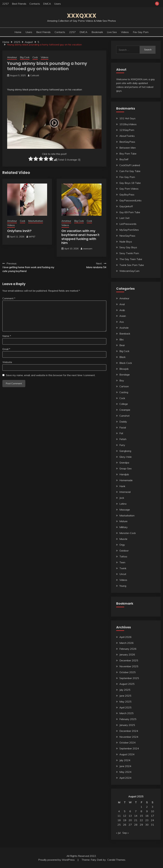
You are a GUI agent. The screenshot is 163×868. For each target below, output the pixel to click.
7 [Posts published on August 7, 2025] (136, 811)
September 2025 (129, 678)
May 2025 (125, 702)
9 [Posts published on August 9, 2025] (147, 811)
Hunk (122, 486)
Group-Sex (126, 468)
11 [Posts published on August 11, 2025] (119, 816)
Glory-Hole (126, 457)
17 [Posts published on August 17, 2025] (152, 816)
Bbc (122, 339)
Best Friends (19, 4)
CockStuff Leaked (130, 165)
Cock (35, 57)
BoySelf (124, 159)
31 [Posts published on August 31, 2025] (152, 825)
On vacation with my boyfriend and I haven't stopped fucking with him (80, 237)
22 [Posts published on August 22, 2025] (141, 820)
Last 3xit (124, 218)
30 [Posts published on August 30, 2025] (147, 825)
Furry (122, 445)
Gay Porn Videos (129, 189)
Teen (122, 562)
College (124, 404)
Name (7, 336)
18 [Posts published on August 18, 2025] (119, 820)
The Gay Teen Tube (131, 259)
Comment (9, 298)
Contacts (35, 4)
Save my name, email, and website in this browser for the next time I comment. (51, 375)
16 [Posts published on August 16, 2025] (147, 816)
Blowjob (124, 369)
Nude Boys (126, 242)
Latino (123, 504)
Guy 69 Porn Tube (130, 212)
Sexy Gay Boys (128, 247)
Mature (123, 521)
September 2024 (129, 748)
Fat (121, 433)
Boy (122, 380)
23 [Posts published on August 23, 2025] (147, 820)
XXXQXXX (82, 16)
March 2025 (126, 713)
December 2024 (129, 731)
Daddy (123, 422)
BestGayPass (127, 142)
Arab (122, 310)
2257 (6, 4)
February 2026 (128, 649)
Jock (122, 498)
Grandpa (124, 463)
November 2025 (129, 666)
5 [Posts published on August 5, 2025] (125, 811)
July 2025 (125, 690)
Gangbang (125, 451)
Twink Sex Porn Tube (132, 265)
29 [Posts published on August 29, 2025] (141, 825)
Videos (125, 32)
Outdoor (124, 551)
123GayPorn (127, 130)
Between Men (128, 148)
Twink (123, 568)
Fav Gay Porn (141, 32)
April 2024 (125, 778)
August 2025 (127, 684)
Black (122, 357)
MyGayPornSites (129, 230)
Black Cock (126, 363)
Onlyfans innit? (19, 231)
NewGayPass (127, 236)
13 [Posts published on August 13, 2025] (130, 816)
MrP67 (32, 237)
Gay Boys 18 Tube (130, 183)
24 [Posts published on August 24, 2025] (152, 820)
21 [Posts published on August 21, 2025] (136, 820)
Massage (125, 510)
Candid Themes (116, 860)
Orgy (122, 545)
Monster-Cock (128, 533)
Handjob (124, 474)
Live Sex (112, 32)
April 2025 (125, 707)
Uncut (123, 574)
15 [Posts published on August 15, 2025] (141, 816)
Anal (122, 304)
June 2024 (125, 766)
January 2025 (127, 725)
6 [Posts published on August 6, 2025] (130, 811)
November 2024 (129, 737)
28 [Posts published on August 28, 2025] (136, 825)
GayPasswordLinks (130, 200)
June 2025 (125, 696)
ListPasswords (128, 224)
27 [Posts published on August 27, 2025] (130, 825)
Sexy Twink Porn (129, 253)
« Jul (118, 833)
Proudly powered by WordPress (57, 860)
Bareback (125, 334)
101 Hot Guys (127, 118)
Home (18, 32)
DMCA (47, 4)
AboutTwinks (127, 136)
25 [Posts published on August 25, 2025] (119, 825)
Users (57, 4)
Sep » (126, 833)
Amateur (12, 57)
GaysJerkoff (126, 206)
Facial (123, 427)
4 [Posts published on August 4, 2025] (119, 811)
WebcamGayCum (129, 271)
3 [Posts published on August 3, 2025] (152, 807)
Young (123, 586)
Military (124, 527)
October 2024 (128, 743)
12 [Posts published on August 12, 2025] (125, 816)
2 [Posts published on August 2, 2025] (147, 807)
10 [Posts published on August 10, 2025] (152, 811)
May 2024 (125, 772)
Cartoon (124, 386)
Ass (122, 322)
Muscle (123, 539)
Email (6, 349)
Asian (123, 316)
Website (7, 362)
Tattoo (123, 556)
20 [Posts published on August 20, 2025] (130, 820)
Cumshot (124, 416)
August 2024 (127, 754)
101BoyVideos (128, 124)
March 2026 (126, 643)
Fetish (123, 439)
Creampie (125, 410)
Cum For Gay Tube (130, 171)
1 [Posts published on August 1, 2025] (141, 807)
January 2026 (127, 655)
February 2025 (128, 719)
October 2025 (128, 672)
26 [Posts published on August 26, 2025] (125, 825)
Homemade (126, 480)
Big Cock (25, 57)
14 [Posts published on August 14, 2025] (136, 816)
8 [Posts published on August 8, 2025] (141, 811)
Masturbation (36, 221)
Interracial (125, 492)
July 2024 (125, 760)
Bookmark (97, 32)
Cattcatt (35, 75)
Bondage (125, 375)
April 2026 (125, 637)
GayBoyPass (127, 195)
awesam (88, 249)
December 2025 (129, 660)
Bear (122, 345)
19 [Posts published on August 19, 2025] (125, 820)
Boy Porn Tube (128, 154)
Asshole (124, 328)
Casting (124, 392)
